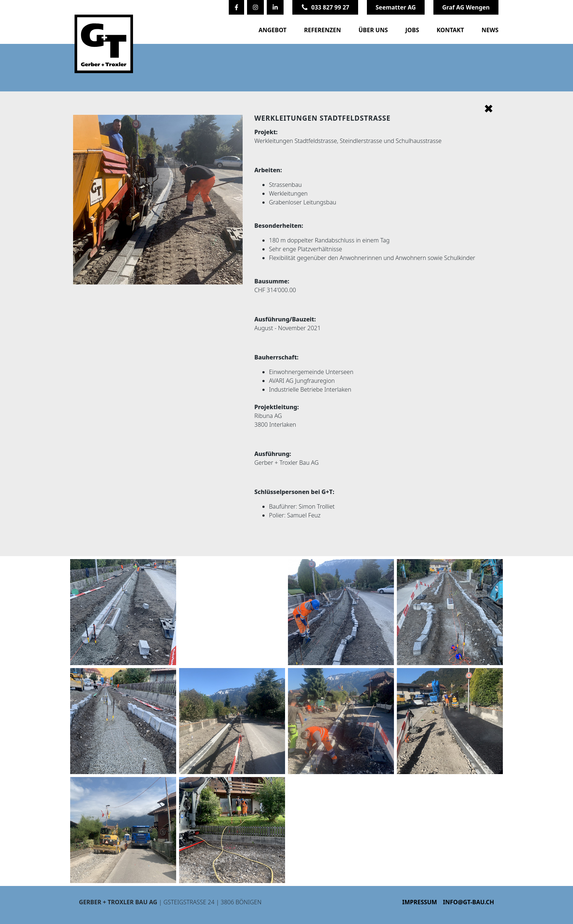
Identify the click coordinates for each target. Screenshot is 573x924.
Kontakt (450, 30)
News (490, 30)
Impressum (420, 902)
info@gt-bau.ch (468, 902)
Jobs (412, 30)
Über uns (373, 30)
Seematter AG (396, 7)
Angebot (272, 30)
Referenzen (322, 30)
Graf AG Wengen (466, 7)
